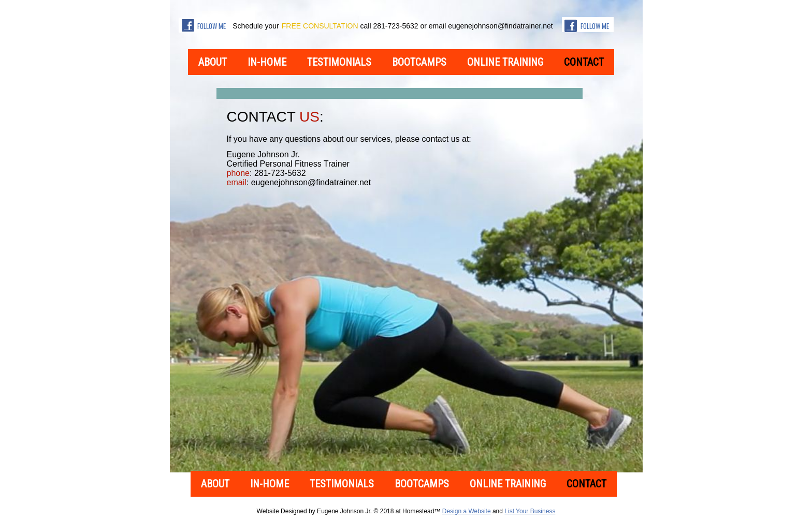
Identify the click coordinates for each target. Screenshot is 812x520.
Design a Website (467, 511)
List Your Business (530, 511)
